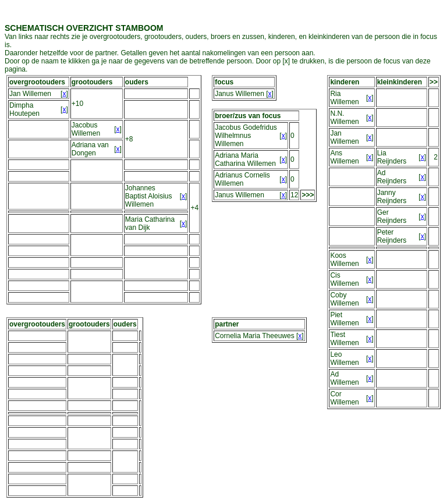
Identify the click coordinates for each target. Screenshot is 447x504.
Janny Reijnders (392, 197)
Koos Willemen (344, 260)
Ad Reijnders (392, 177)
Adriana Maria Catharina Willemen (245, 159)
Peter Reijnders (392, 236)
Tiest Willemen (344, 339)
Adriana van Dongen (90, 149)
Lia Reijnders (392, 157)
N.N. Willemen (344, 118)
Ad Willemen (344, 378)
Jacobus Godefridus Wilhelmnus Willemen (246, 136)
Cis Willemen (344, 279)
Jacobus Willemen (86, 129)
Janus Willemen (240, 94)
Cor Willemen (344, 398)
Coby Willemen (344, 299)
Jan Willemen (30, 94)
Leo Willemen (344, 359)
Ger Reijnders (392, 216)
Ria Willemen (344, 98)
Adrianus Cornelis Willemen (242, 179)
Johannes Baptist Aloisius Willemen (149, 196)
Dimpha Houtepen (24, 109)
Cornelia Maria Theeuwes (255, 336)
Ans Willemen (344, 157)
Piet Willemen (344, 319)
